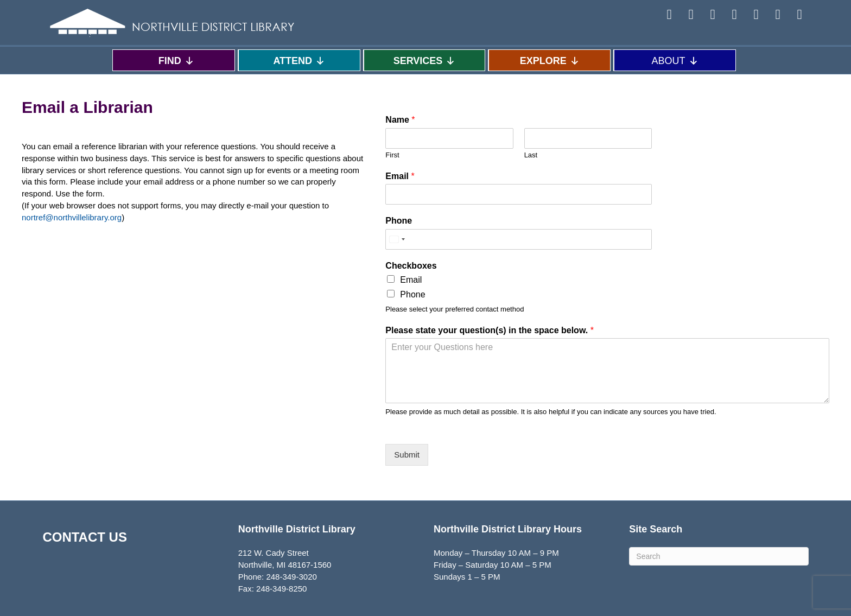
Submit (407, 455)
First (392, 155)
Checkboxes (411, 266)
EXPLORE (550, 61)
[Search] (719, 556)
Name (400, 120)
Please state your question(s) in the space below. (490, 330)
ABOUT (675, 61)
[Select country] (397, 239)
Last (531, 155)
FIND (176, 61)
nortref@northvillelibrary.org (72, 217)
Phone (399, 221)
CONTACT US (85, 537)
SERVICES (425, 61)
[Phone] (519, 239)
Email (400, 176)
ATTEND (299, 61)
